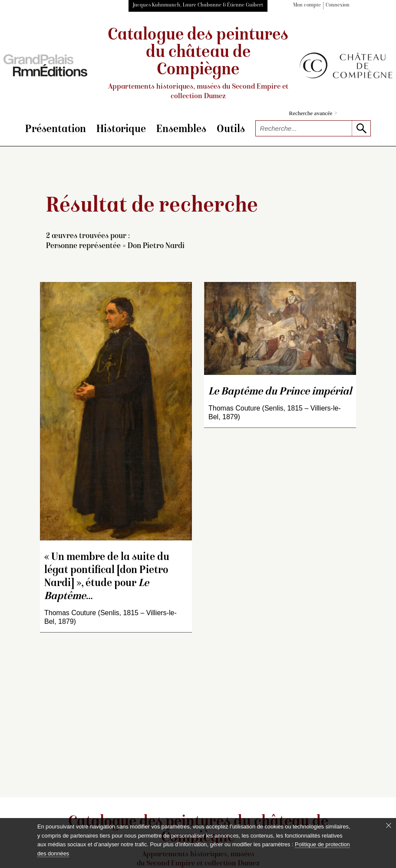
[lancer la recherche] (361, 128)
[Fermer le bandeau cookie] (389, 825)
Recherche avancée (313, 113)
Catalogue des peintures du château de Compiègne (198, 64)
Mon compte (307, 5)
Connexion (338, 5)
